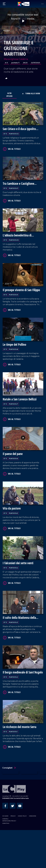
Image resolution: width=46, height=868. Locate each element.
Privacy (13, 816)
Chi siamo (5, 816)
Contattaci (6, 823)
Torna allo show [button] (31, 93)
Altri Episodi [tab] (9, 95)
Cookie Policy (22, 816)
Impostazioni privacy (9, 821)
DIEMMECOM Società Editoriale (16, 798)
